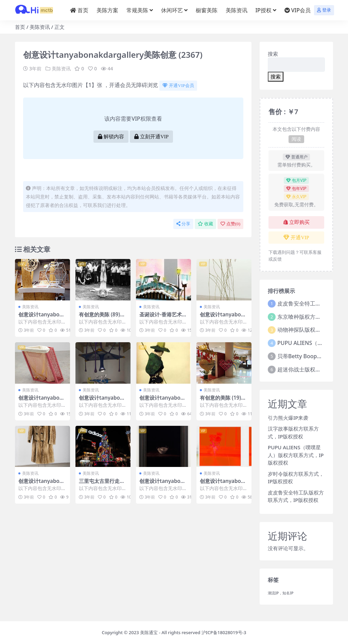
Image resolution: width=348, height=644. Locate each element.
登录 (324, 10)
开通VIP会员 (178, 85)
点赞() (230, 224)
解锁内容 (111, 137)
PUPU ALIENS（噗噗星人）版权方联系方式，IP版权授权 (296, 455)
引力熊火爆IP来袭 (288, 418)
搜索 (273, 54)
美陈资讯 (40, 27)
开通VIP (296, 238)
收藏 (205, 224)
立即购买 (297, 222)
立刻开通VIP (151, 137)
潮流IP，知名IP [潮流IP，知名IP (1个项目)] (281, 593)
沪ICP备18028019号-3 (224, 632)
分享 (183, 224)
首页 (20, 27)
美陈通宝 (149, 632)
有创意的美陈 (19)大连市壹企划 (223, 401)
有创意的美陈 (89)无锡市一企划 (102, 317)
